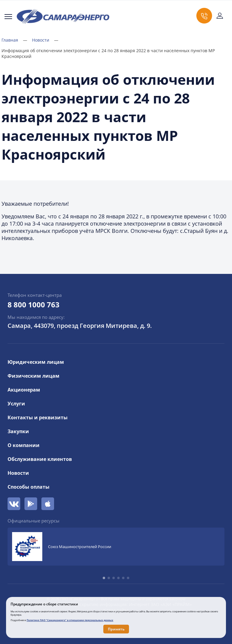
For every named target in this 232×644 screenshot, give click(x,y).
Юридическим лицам (36, 362)
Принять (116, 629)
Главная (14, 40)
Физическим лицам (34, 376)
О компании (24, 445)
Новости (45, 40)
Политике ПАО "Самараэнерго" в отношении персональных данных (70, 620)
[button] (104, 578)
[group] (116, 547)
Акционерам (24, 390)
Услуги (16, 404)
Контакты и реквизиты (38, 417)
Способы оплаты (29, 487)
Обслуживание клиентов (40, 459)
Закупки (18, 431)
